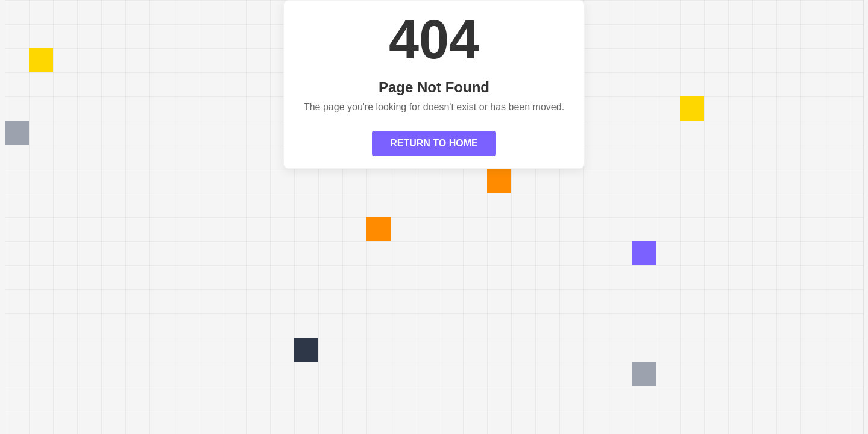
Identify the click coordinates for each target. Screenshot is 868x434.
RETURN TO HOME (434, 143)
